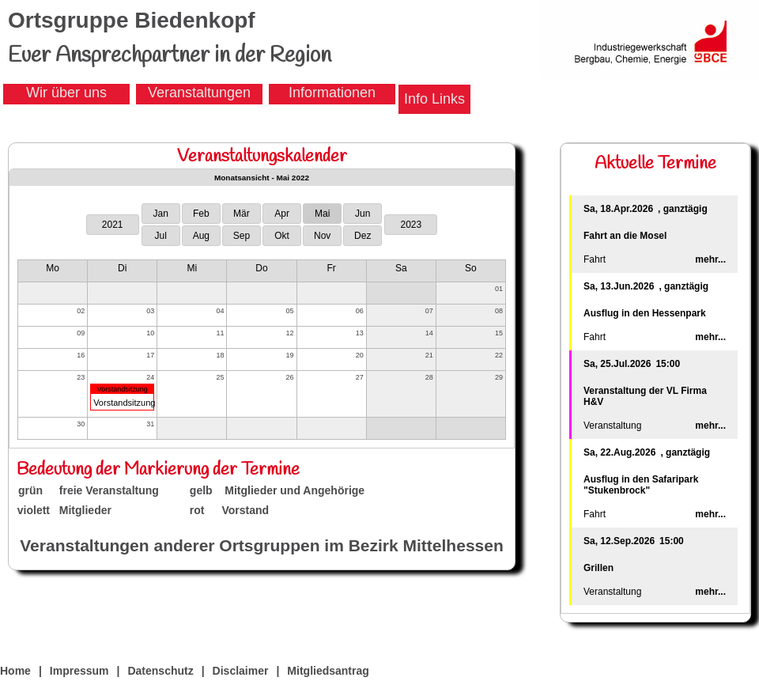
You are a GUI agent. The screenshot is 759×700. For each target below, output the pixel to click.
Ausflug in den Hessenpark (645, 313)
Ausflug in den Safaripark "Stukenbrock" (641, 485)
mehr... (710, 259)
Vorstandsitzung (123, 389)
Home (15, 671)
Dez (363, 236)
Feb (201, 214)
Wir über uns (66, 93)
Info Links (434, 99)
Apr (282, 214)
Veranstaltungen (199, 93)
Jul (161, 236)
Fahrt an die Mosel (625, 236)
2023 (411, 225)
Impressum (79, 671)
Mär (242, 214)
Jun (363, 214)
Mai (322, 214)
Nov (322, 236)
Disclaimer (241, 671)
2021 (113, 225)
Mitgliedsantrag (328, 671)
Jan (161, 214)
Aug (201, 236)
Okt (282, 236)
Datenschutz (160, 671)
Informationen (332, 93)
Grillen (599, 568)
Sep (242, 236)
